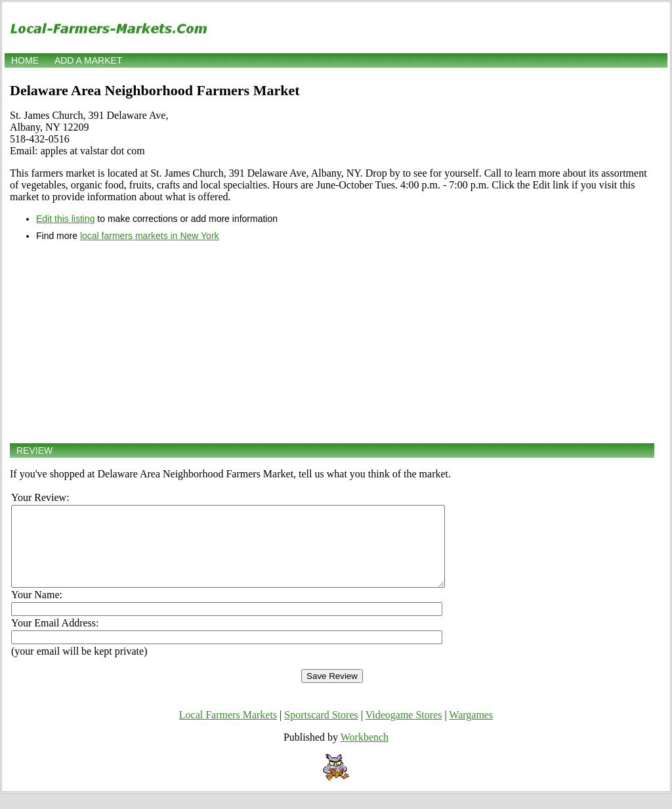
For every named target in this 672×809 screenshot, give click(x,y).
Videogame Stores (404, 731)
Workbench (365, 753)
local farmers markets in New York (150, 236)
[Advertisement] (332, 342)
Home (25, 60)
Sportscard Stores (321, 731)
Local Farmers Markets (228, 731)
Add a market (88, 60)
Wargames (471, 731)
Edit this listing (65, 219)
